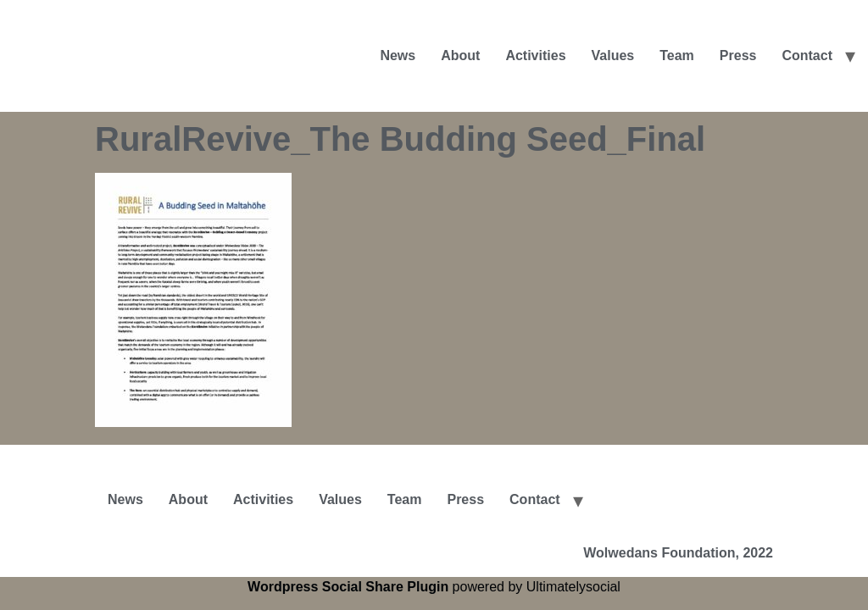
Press (738, 55)
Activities (535, 55)
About (460, 55)
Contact (807, 55)
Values (613, 55)
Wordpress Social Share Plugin (350, 587)
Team (677, 55)
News (398, 55)
